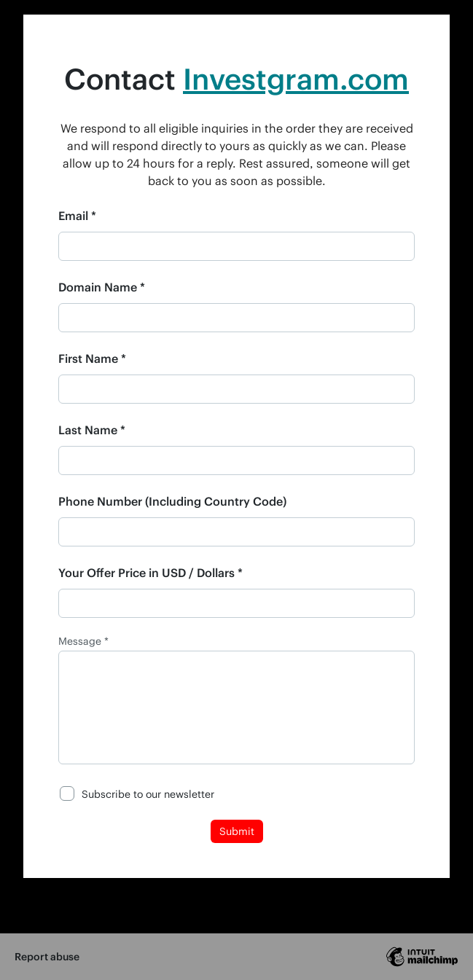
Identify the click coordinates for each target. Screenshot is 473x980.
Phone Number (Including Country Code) (172, 501)
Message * (83, 641)
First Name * (92, 358)
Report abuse (47, 956)
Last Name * (92, 430)
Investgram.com (296, 78)
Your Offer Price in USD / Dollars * (150, 572)
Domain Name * (102, 287)
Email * (77, 215)
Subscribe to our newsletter (148, 794)
